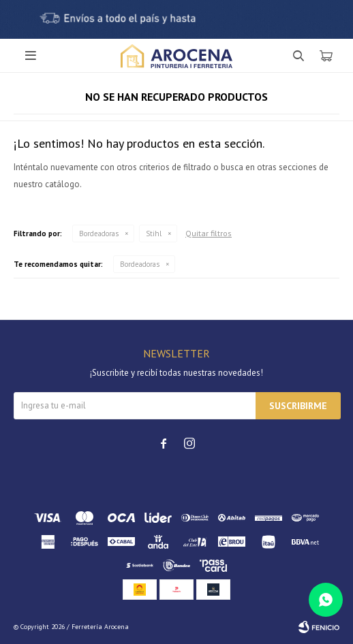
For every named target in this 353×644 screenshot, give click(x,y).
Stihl (154, 234)
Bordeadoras (99, 234)
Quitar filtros (209, 233)
